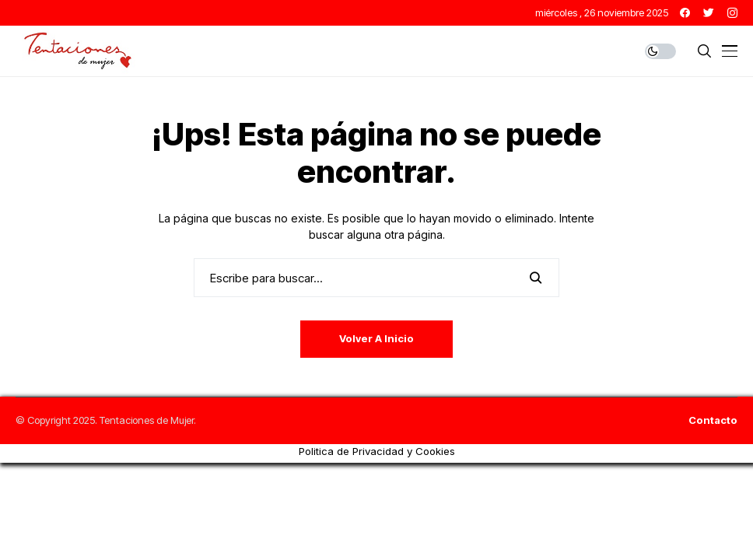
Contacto (713, 420)
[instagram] (732, 13)
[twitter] (709, 13)
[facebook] (685, 13)
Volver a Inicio (376, 338)
